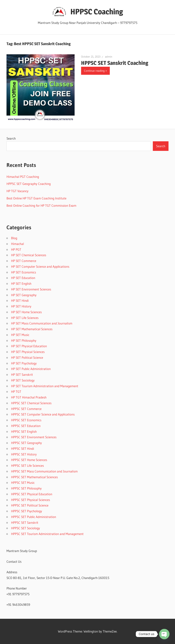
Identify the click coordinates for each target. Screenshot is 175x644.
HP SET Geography (24, 295)
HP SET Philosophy (24, 340)
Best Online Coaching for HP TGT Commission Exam (41, 205)
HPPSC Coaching (97, 12)
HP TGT (16, 392)
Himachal (17, 244)
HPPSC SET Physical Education (32, 494)
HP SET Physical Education (29, 346)
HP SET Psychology (24, 363)
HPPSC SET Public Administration (34, 517)
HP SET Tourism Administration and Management (45, 386)
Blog (14, 238)
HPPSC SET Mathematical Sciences (34, 477)
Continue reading (94, 71)
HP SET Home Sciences (26, 312)
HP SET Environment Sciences (31, 289)
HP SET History (21, 306)
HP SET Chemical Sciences (29, 255)
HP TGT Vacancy (17, 191)
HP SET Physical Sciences (28, 352)
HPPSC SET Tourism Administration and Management (47, 534)
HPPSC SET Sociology (26, 528)
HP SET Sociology (23, 380)
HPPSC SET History (24, 454)
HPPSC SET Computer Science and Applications (43, 414)
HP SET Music (20, 335)
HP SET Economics (24, 272)
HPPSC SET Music (23, 483)
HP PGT (16, 249)
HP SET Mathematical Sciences (32, 329)
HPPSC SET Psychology (27, 511)
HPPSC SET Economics (26, 420)
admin (109, 57)
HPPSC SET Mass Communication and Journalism (44, 471)
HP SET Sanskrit (22, 374)
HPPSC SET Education (26, 426)
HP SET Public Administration (31, 369)
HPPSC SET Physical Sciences (31, 500)
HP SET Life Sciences (25, 318)
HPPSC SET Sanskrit (25, 522)
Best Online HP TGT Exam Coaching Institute (36, 198)
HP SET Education (23, 278)
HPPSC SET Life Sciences (27, 466)
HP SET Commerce (24, 261)
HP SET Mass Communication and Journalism (42, 323)
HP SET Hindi (20, 300)
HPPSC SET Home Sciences (29, 460)
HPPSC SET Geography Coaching (29, 184)
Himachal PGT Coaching (23, 177)
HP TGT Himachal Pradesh (29, 397)
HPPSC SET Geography (26, 443)
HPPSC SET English (24, 431)
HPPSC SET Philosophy (26, 488)
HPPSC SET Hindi (23, 448)
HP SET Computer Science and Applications (40, 266)
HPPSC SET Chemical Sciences (31, 403)
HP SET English (21, 283)
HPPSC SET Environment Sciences (34, 437)
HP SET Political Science (27, 357)
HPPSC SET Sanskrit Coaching (115, 63)
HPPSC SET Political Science (30, 505)
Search (11, 138)
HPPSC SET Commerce (26, 409)
